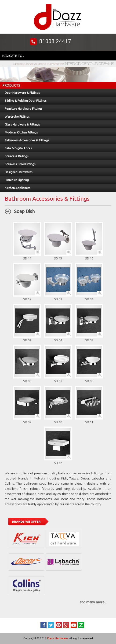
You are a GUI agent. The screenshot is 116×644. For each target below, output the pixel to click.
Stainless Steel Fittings (20, 164)
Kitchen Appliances (18, 188)
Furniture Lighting (17, 180)
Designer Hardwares (19, 172)
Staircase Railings (17, 156)
